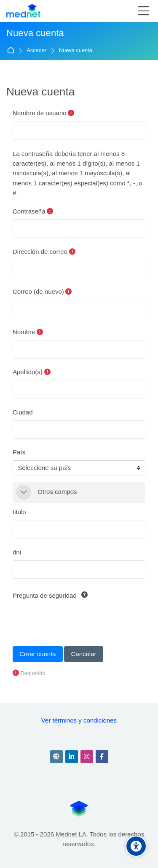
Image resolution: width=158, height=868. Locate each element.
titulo (19, 512)
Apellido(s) (28, 372)
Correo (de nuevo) (38, 292)
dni (17, 552)
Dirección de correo (40, 252)
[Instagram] (87, 757)
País (19, 452)
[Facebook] (102, 757)
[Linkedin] (72, 757)
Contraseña (29, 211)
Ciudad (23, 412)
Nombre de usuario (40, 113)
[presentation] (77, 620)
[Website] (56, 757)
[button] (24, 492)
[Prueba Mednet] (23, 11)
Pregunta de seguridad (45, 595)
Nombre (24, 332)
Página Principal (12, 51)
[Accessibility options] (136, 846)
